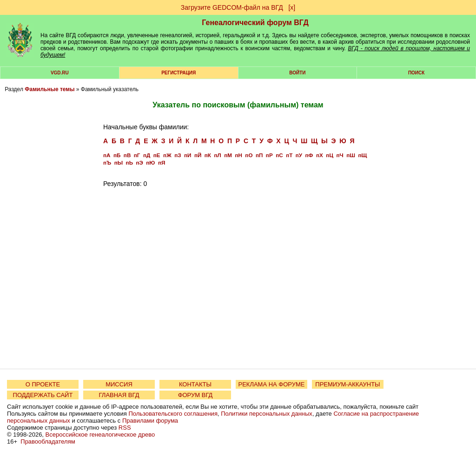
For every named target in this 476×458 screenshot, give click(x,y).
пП (259, 155)
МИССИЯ (119, 384)
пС (279, 155)
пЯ (162, 163)
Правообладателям (48, 441)
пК (208, 155)
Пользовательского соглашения (173, 414)
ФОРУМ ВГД (195, 395)
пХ (320, 155)
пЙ (198, 155)
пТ (289, 155)
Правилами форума (150, 421)
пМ (228, 155)
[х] (292, 7)
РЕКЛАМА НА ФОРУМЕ (271, 384)
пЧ (340, 155)
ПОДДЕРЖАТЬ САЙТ (43, 395)
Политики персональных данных (267, 414)
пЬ (129, 163)
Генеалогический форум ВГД (255, 23)
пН (238, 155)
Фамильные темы (50, 89)
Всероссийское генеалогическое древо (100, 435)
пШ (351, 155)
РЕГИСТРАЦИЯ (178, 73)
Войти (297, 73)
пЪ (107, 163)
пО (249, 155)
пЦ (330, 155)
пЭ (140, 163)
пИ (188, 155)
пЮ (150, 163)
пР (269, 155)
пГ (137, 155)
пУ (299, 155)
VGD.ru (60, 73)
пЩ (362, 155)
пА (107, 155)
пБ (117, 155)
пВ (127, 155)
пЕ (157, 155)
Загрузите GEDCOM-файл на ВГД (232, 7)
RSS (125, 428)
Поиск (416, 73)
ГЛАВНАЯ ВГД (119, 395)
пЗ (178, 155)
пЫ (119, 163)
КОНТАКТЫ (195, 384)
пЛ (217, 155)
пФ (309, 155)
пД (147, 155)
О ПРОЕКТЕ (43, 384)
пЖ (167, 155)
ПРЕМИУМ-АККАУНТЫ (347, 384)
